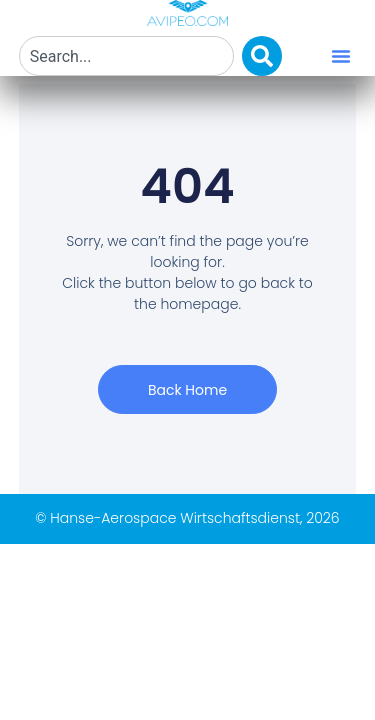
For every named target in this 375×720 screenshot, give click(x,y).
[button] (341, 56)
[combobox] (126, 56)
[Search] (262, 56)
